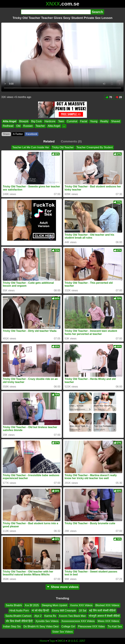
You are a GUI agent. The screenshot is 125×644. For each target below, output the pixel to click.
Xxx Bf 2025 (32, 605)
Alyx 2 (38, 616)
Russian (28, 126)
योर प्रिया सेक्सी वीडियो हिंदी (19, 621)
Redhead (8, 126)
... (64, 126)
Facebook (32, 134)
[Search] (56, 12)
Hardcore (50, 121)
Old (18, 126)
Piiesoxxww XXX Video (91, 626)
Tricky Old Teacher (63, 147)
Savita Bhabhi (14, 605)
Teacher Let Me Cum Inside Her (31, 147)
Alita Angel (10, 121)
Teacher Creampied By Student (95, 147)
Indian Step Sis (12, 626)
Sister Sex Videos (62, 632)
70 (109, 97)
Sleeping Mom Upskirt (54, 605)
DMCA (61, 641)
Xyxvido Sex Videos (47, 621)
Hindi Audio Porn (19, 611)
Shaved (116, 121)
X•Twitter (18, 134)
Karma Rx (50, 616)
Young (94, 121)
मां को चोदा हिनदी (40, 611)
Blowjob (24, 121)
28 (119, 97)
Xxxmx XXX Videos (81, 605)
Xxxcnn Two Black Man (72, 616)
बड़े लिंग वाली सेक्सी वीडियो (102, 611)
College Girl (68, 626)
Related (49, 141)
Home (43, 641)
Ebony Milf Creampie (64, 611)
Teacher (40, 126)
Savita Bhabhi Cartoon (18, 616)
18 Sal (83, 611)
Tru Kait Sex (115, 626)
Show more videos (63, 587)
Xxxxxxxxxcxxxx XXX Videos (78, 621)
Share (6, 134)
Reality (104, 121)
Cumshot (72, 121)
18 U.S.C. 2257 (76, 641)
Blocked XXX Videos (107, 605)
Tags (52, 641)
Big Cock (36, 121)
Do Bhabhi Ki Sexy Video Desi (41, 626)
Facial (84, 121)
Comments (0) (71, 141)
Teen (61, 121)
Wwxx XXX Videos (108, 621)
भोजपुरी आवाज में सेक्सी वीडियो (104, 616)
